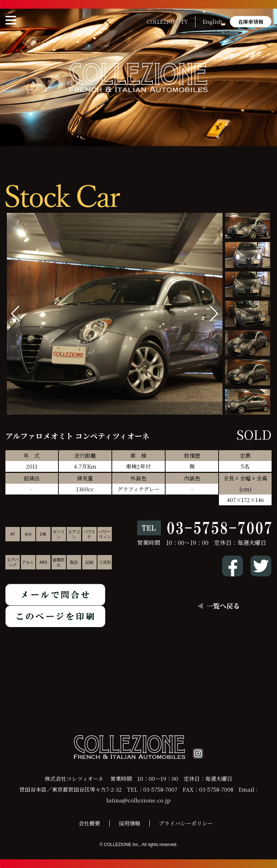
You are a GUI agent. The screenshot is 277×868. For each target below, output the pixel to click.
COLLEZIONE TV (167, 22)
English (213, 22)
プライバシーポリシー (186, 823)
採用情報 (129, 823)
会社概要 (89, 823)
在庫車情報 (251, 22)
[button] (214, 314)
